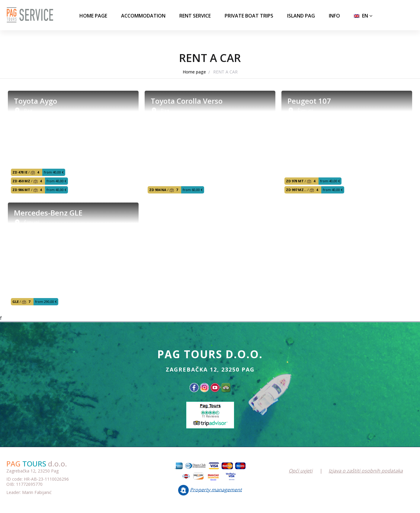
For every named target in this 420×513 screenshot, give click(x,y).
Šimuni (305, 111)
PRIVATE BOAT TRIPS (249, 16)
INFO (334, 16)
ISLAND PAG (301, 16)
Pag (28, 111)
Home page (93, 16)
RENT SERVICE (195, 16)
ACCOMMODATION (143, 16)
